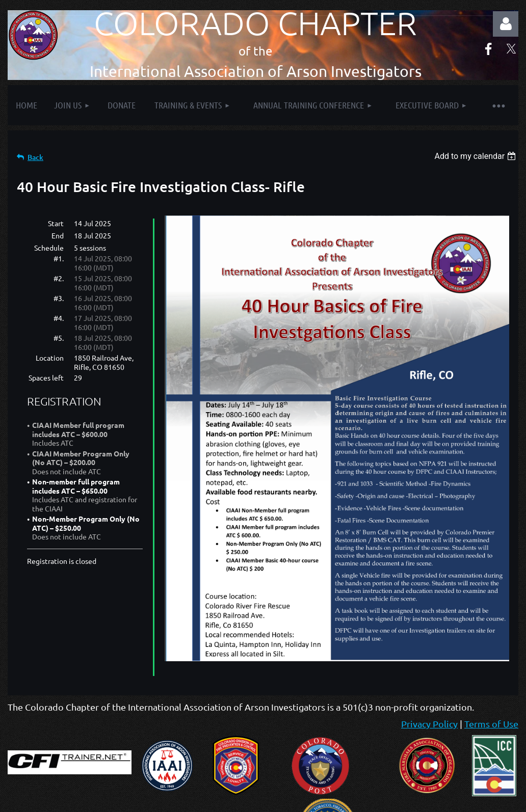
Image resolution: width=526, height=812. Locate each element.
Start (56, 223)
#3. (59, 298)
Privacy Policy (429, 724)
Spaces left (46, 377)
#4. (59, 318)
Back (35, 157)
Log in (506, 24)
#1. (59, 258)
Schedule (49, 248)
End (58, 235)
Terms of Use (491, 724)
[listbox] (476, 156)
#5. (59, 338)
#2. (59, 278)
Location (50, 358)
